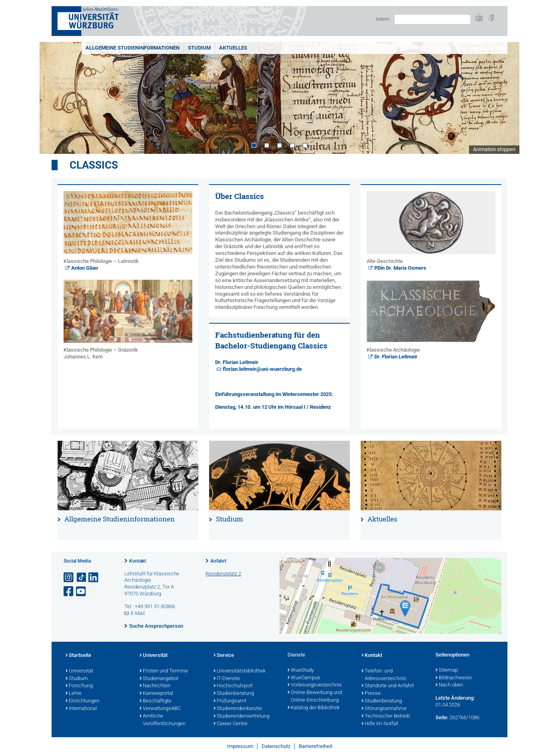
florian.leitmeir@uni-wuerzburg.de (262, 369)
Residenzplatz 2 (223, 574)
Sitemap (447, 670)
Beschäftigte (156, 701)
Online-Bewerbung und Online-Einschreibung (315, 697)
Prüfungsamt (230, 701)
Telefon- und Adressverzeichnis (384, 675)
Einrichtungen (83, 701)
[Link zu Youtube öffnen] (82, 592)
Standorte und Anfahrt (388, 686)
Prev (54, 98)
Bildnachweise (454, 678)
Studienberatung (234, 694)
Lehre (74, 694)
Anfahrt (218, 561)
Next (505, 98)
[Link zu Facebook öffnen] (69, 592)
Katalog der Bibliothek (313, 708)
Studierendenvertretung (242, 716)
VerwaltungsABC (160, 709)
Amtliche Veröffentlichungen (163, 720)
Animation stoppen (494, 149)
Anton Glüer (85, 268)
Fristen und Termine (164, 671)
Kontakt (138, 561)
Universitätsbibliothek (240, 671)
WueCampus (304, 678)
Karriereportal (156, 694)
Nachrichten (155, 686)
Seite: (442, 717)
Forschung (79, 686)
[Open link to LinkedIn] (94, 578)
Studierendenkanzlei (238, 709)
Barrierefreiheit (315, 746)
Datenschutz (276, 746)
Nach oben (449, 685)
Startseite (78, 656)
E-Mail (138, 613)
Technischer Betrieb (386, 716)
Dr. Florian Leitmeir (237, 362)
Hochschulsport (233, 686)
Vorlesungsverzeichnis (315, 685)
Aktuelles (233, 48)
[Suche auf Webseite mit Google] (432, 19)
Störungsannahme (384, 709)
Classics (94, 165)
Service (224, 656)
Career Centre (231, 724)
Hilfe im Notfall (380, 724)
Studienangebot (159, 679)
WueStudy (301, 670)
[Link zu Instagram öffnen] (69, 578)
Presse (371, 694)
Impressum (240, 746)
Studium (199, 48)
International (81, 709)
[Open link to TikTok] (82, 578)
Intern (383, 19)
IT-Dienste (227, 679)
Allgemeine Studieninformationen (133, 48)
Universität (79, 671)
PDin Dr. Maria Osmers (400, 268)
